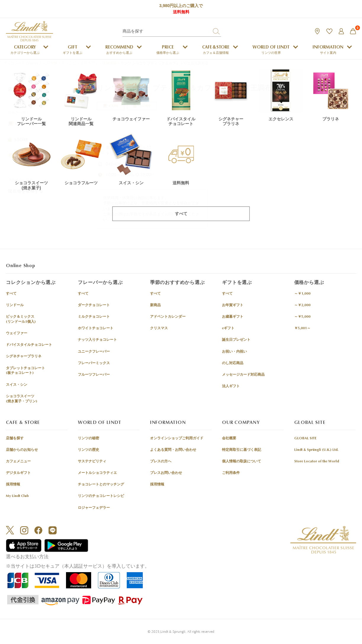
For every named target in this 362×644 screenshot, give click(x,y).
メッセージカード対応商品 (243, 375)
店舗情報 (110, 63)
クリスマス (159, 329)
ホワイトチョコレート (96, 329)
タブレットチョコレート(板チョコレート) (25, 371)
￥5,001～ (302, 329)
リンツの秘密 (89, 438)
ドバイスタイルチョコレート (29, 345)
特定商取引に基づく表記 (242, 450)
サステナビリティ (92, 462)
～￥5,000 (302, 317)
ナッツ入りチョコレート (97, 340)
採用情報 (13, 485)
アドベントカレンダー (168, 317)
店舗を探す (15, 438)
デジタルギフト (18, 473)
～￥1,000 (302, 294)
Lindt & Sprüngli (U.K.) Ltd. (316, 450)
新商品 (155, 306)
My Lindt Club (17, 496)
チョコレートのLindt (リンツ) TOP (30, 63)
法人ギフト (231, 387)
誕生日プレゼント (236, 340)
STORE (18, 140)
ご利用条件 (231, 473)
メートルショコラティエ (97, 473)
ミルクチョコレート (94, 317)
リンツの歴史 (89, 450)
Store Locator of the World (317, 462)
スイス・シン (17, 385)
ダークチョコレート (94, 306)
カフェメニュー (18, 462)
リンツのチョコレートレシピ (101, 496)
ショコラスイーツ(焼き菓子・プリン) (22, 399)
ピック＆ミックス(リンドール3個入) (21, 320)
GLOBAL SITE (305, 438)
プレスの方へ (161, 462)
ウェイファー (17, 334)
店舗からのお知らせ (22, 450)
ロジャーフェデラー (94, 508)
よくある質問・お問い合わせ (173, 450)
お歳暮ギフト (233, 317)
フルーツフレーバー (94, 375)
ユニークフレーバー (94, 352)
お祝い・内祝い (234, 352)
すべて (11, 294)
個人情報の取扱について (242, 462)
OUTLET (20, 155)
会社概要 (229, 438)
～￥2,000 (302, 306)
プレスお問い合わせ (166, 473)
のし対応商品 (233, 363)
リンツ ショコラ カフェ (80, 63)
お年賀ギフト (233, 306)
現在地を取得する (26, 191)
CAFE (17, 124)
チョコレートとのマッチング (101, 485)
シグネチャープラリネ (24, 357)
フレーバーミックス (94, 363)
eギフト (228, 329)
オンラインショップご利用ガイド (177, 438)
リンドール (15, 306)
